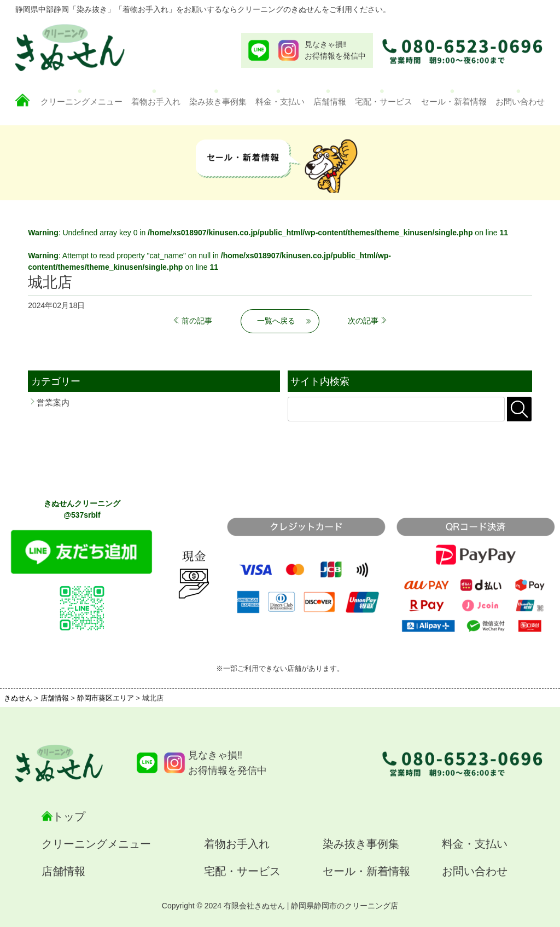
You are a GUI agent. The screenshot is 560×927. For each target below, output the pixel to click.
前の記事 (197, 321)
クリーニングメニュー (81, 102)
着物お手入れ (156, 102)
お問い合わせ (520, 102)
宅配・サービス (384, 102)
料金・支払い (280, 102)
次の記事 (363, 321)
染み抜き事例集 (218, 102)
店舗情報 (330, 102)
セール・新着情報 (454, 102)
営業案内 (53, 402)
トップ (69, 816)
